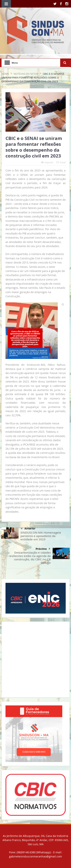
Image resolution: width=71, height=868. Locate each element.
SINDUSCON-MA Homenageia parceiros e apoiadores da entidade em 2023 (41, 536)
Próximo (43, 549)
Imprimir (47, 162)
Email (61, 162)
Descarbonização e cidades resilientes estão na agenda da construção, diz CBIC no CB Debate (30, 558)
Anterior (28, 529)
